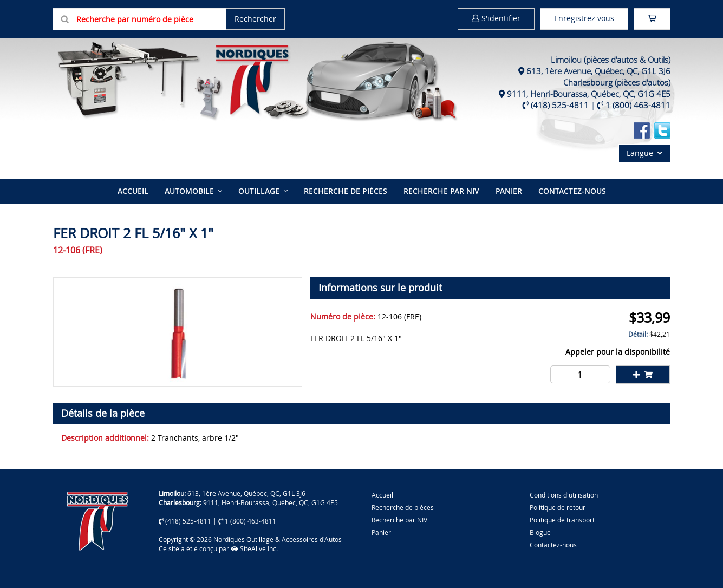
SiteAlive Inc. (254, 548)
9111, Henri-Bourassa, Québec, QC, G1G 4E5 (589, 94)
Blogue (540, 532)
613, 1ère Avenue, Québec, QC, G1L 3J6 (598, 71)
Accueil (133, 191)
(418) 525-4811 (560, 105)
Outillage (259, 191)
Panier (381, 532)
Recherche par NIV (441, 191)
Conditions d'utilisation (564, 495)
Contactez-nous (572, 191)
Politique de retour (558, 507)
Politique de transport (562, 520)
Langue (644, 153)
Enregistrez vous (584, 18)
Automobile (189, 191)
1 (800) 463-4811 (638, 105)
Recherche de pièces (346, 191)
